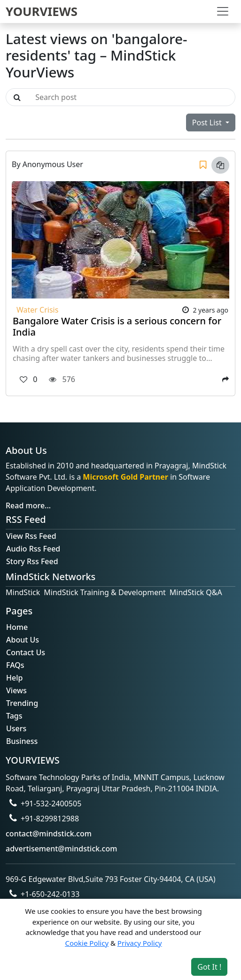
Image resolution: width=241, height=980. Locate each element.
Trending (22, 703)
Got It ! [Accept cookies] (209, 967)
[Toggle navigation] (223, 11)
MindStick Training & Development (105, 592)
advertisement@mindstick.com (61, 849)
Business (22, 741)
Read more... (28, 505)
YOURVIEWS (42, 11)
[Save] (203, 165)
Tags (14, 716)
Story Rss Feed (32, 561)
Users (16, 728)
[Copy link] (220, 165)
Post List (208, 122)
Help (14, 678)
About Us (23, 640)
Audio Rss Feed (33, 549)
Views (16, 690)
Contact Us (26, 652)
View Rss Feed (31, 536)
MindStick (23, 592)
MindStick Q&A (196, 592)
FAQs (15, 665)
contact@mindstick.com (49, 834)
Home (17, 627)
